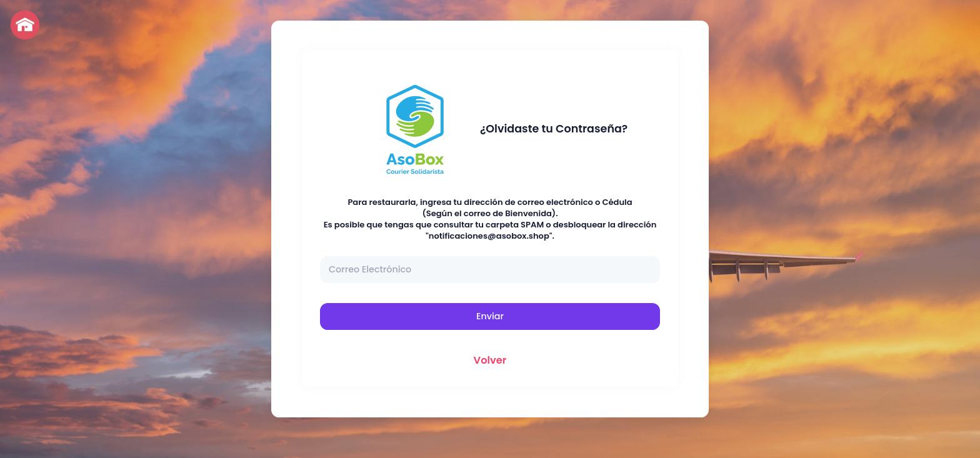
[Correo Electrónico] (490, 270)
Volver (490, 360)
